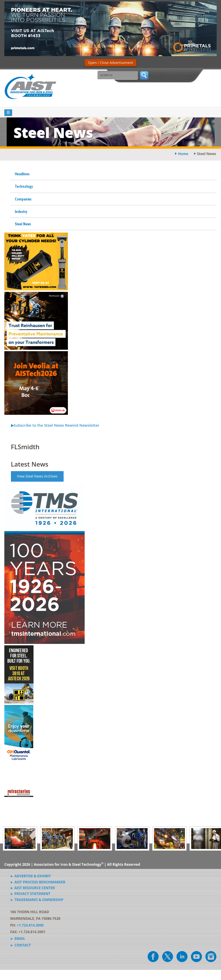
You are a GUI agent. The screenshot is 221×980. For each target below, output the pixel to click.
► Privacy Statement (30, 894)
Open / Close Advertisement (110, 63)
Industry (21, 211)
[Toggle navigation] (8, 113)
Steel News (23, 224)
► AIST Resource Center (32, 888)
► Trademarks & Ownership (37, 900)
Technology (24, 186)
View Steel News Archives (37, 476)
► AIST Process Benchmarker (38, 882)
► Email (18, 938)
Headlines (22, 174)
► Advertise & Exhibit (30, 876)
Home (183, 154)
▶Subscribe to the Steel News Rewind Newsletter (55, 425)
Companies (23, 199)
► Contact (21, 945)
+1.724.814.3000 (30, 925)
